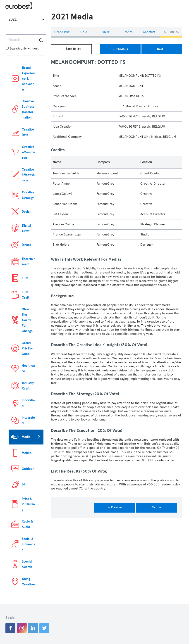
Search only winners (22, 49)
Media (26, 437)
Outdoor (28, 469)
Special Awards (27, 564)
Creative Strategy (28, 195)
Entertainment (29, 262)
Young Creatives (29, 582)
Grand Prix (62, 32)
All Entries (171, 32)
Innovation (28, 403)
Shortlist (149, 32)
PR (24, 485)
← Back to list (71, 49)
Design (26, 212)
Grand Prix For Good (27, 348)
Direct (26, 245)
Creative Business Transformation (28, 109)
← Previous (120, 49)
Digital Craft (26, 228)
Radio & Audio (27, 524)
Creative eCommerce (29, 152)
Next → (162, 49)
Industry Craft (28, 386)
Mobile (27, 453)
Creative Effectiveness (28, 175)
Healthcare (28, 368)
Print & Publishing (28, 504)
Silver (106, 32)
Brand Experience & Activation (28, 79)
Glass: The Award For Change (27, 320)
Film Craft (25, 295)
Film (25, 278)
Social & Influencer (29, 544)
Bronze (128, 32)
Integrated (28, 420)
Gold (84, 32)
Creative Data (28, 132)
